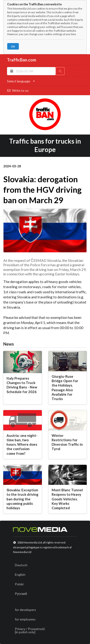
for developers (25, 610)
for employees (25, 619)
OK (13, 46)
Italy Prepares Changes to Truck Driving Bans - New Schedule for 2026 (22, 385)
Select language (21, 81)
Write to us (18, 90)
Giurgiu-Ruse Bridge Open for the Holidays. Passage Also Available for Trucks (65, 388)
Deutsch (21, 565)
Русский (21, 594)
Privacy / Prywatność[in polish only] (30, 630)
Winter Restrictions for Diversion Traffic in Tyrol (67, 442)
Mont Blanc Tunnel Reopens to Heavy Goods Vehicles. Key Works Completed (67, 499)
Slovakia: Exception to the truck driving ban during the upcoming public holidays (22, 499)
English (20, 575)
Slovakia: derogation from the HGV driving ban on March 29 (42, 189)
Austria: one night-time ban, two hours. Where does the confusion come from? (22, 444)
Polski (19, 584)
